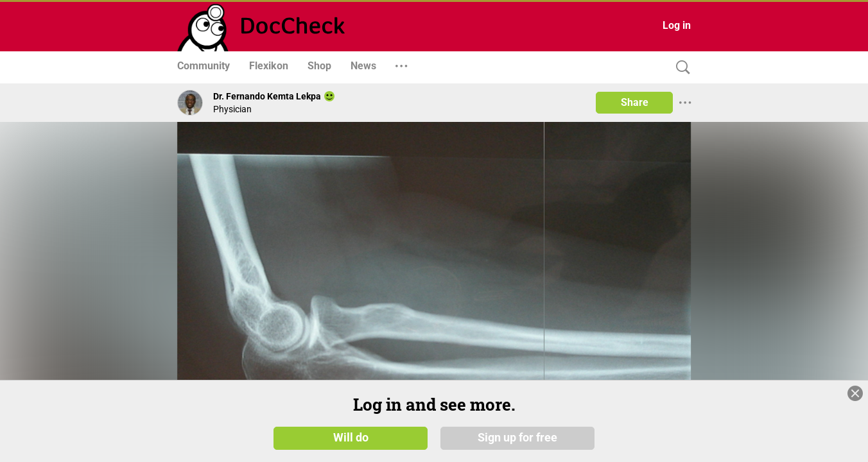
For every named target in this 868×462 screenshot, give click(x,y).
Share (635, 102)
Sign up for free (517, 438)
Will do (351, 438)
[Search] (680, 68)
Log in (677, 25)
